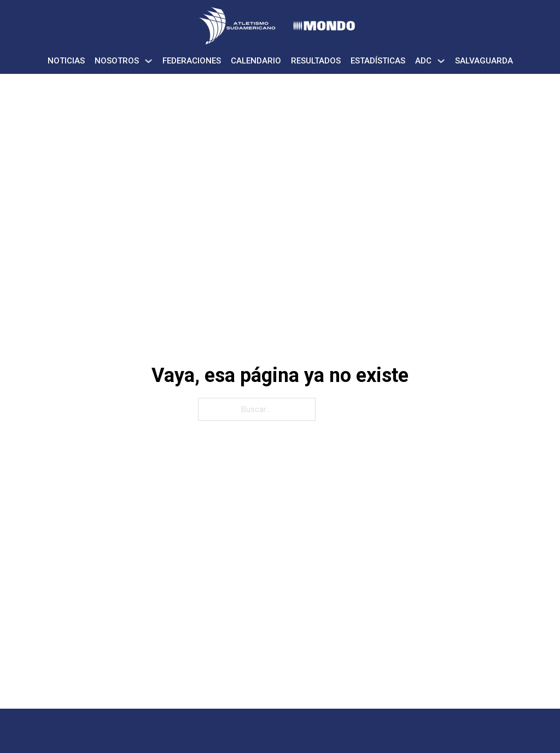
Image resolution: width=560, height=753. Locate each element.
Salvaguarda (484, 61)
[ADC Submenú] (441, 61)
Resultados (316, 61)
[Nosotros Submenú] (148, 61)
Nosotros (117, 61)
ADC (423, 61)
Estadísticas (378, 61)
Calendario (256, 61)
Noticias (66, 61)
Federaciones (192, 61)
